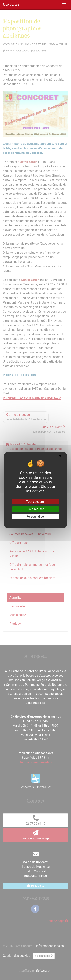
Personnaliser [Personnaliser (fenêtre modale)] (36, 516)
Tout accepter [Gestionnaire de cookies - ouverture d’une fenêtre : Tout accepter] (36, 502)
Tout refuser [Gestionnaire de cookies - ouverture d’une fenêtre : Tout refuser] (35, 509)
